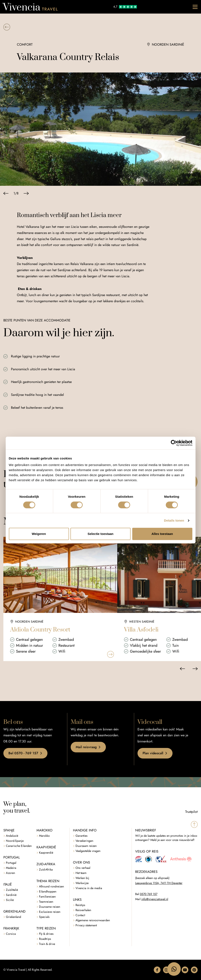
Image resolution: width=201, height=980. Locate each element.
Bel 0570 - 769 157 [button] (25, 753)
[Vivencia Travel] (30, 7)
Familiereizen (47, 897)
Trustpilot (191, 812)
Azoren (10, 873)
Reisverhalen (83, 910)
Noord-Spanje (15, 841)
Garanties (82, 836)
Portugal (11, 863)
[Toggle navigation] (195, 7)
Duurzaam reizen (86, 846)
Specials (44, 917)
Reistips (80, 905)
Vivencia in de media (89, 888)
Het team (81, 873)
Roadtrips (45, 939)
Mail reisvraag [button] (88, 747)
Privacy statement (86, 925)
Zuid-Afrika (46, 870)
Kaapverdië (46, 853)
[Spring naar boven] (194, 824)
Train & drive (47, 944)
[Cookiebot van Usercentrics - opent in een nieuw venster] (174, 443)
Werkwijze (82, 883)
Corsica (11, 934)
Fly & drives (46, 934)
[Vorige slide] (6, 193)
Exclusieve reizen (50, 912)
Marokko (44, 836)
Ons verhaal (83, 868)
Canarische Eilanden (19, 846)
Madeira (11, 868)
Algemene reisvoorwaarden (93, 920)
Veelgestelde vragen (88, 851)
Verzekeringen (84, 841)
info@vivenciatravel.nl (155, 899)
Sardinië (11, 895)
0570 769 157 (149, 894)
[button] (7, 27)
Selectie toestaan (100, 534)
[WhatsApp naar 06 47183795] (174, 969)
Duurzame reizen (50, 907)
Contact (80, 915)
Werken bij (82, 878)
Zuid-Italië (12, 890)
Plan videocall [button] (155, 753)
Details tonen (174, 520)
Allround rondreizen (51, 886)
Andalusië (12, 836)
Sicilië (10, 900)
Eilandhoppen (48, 892)
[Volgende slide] (26, 193)
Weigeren (39, 534)
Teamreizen (46, 902)
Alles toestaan (162, 534)
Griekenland (13, 917)
